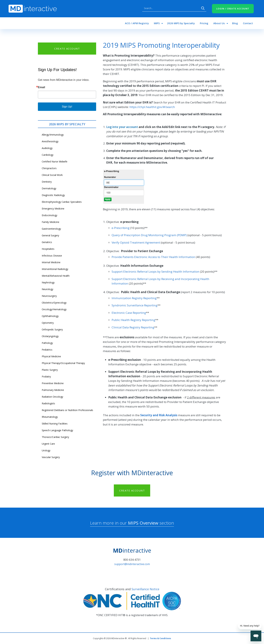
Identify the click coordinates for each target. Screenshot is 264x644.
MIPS (157, 23)
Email (42, 87)
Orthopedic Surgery (52, 329)
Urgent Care (48, 444)
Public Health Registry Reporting (133, 320)
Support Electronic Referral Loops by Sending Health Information (155, 272)
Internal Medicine (51, 262)
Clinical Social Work (52, 175)
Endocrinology (49, 215)
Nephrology (48, 282)
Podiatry (46, 377)
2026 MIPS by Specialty (181, 23)
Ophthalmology (50, 316)
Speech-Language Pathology (57, 430)
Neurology (47, 289)
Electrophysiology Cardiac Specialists (62, 202)
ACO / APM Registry (137, 23)
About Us (219, 23)
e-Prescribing (121, 228)
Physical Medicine (51, 356)
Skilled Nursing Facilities (55, 424)
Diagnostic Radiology (53, 195)
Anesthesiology (50, 141)
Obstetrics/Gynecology (54, 303)
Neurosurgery (49, 296)
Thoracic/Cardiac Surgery (55, 437)
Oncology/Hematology (54, 309)
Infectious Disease (52, 256)
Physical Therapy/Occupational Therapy (63, 363)
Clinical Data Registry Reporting (133, 327)
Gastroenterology (51, 229)
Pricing (204, 23)
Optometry (48, 323)
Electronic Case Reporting (129, 313)
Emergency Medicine (53, 209)
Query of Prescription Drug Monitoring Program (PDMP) (149, 235)
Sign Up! (67, 107)
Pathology (47, 343)
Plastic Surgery (50, 370)
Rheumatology (50, 417)
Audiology (47, 148)
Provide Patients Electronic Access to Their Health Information (153, 257)
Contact (248, 23)
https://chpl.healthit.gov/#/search (152, 107)
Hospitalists (48, 249)
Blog (235, 23)
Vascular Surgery (51, 457)
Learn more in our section (132, 523)
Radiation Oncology (52, 397)
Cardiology (48, 155)
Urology (46, 450)
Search (203, 8)
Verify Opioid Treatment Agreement (136, 242)
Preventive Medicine (53, 383)
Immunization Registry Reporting (134, 298)
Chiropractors (49, 168)
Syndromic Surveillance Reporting (135, 305)
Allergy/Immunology (53, 135)
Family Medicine (51, 222)
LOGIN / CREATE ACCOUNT (233, 9)
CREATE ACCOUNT (67, 49)
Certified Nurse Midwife (55, 162)
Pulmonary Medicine (53, 390)
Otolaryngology (50, 336)
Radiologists (48, 403)
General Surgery (50, 235)
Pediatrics (47, 350)
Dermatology (49, 188)
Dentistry (47, 182)
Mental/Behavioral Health (56, 276)
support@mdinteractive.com (132, 564)
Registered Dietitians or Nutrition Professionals (67, 410)
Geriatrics (47, 242)
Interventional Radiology (55, 269)
